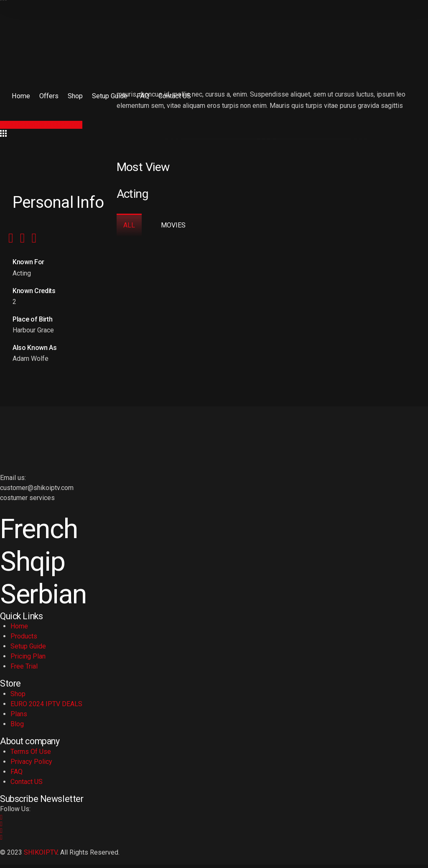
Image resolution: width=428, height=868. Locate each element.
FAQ (136, 96)
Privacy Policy (31, 765)
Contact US (166, 96)
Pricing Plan (28, 660)
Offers (46, 96)
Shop (71, 96)
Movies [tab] (174, 225)
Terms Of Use (31, 755)
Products (24, 640)
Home (19, 96)
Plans (19, 718)
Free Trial (24, 670)
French (41, 530)
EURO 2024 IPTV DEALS (46, 708)
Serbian (46, 597)
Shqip (34, 564)
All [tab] (129, 225)
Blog (17, 728)
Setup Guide (104, 96)
